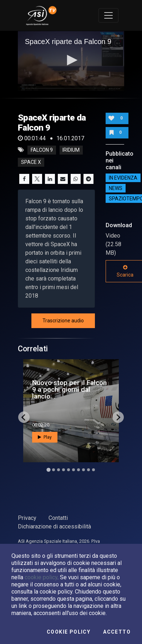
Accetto (117, 632)
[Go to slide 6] (73, 470)
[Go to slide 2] (54, 470)
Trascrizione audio (63, 321)
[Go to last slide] (24, 417)
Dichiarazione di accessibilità (54, 526)
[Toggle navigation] (108, 15)
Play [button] (45, 437)
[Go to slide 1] (48, 470)
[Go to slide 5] (69, 470)
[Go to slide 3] (59, 470)
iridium (71, 150)
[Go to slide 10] (93, 470)
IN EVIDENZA (123, 178)
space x (31, 162)
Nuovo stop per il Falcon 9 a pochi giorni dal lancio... (69, 389)
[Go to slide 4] (64, 470)
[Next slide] (118, 417)
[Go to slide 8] (83, 470)
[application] (71, 61)
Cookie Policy (69, 632)
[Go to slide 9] (88, 470)
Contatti (58, 518)
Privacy (27, 518)
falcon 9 (42, 150)
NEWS (116, 188)
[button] (71, 60)
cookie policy (41, 577)
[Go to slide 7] (78, 470)
